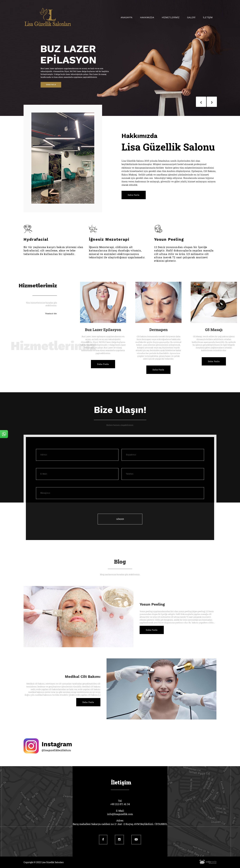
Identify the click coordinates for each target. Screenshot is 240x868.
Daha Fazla (134, 195)
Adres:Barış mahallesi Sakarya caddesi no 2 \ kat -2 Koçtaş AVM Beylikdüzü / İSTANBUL (120, 822)
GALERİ (191, 17)
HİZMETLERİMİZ (171, 17)
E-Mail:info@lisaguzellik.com (120, 812)
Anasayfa (127, 17)
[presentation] (201, 102)
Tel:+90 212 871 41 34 (120, 802)
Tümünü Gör (51, 313)
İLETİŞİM (208, 17)
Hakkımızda (147, 17)
